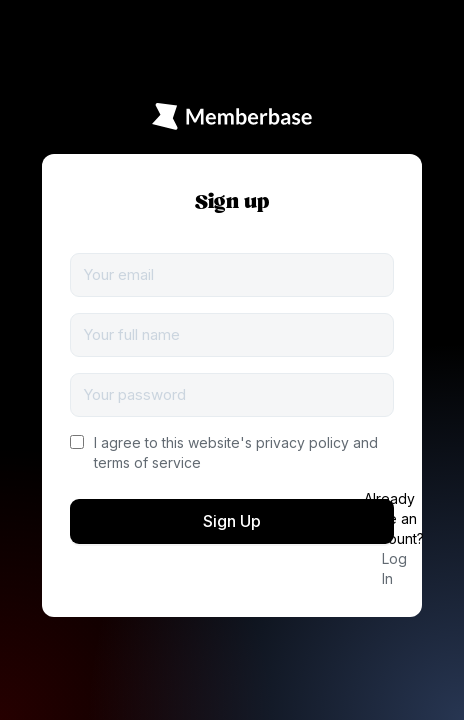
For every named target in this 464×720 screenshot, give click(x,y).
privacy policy (302, 442)
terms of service (147, 462)
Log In (394, 568)
